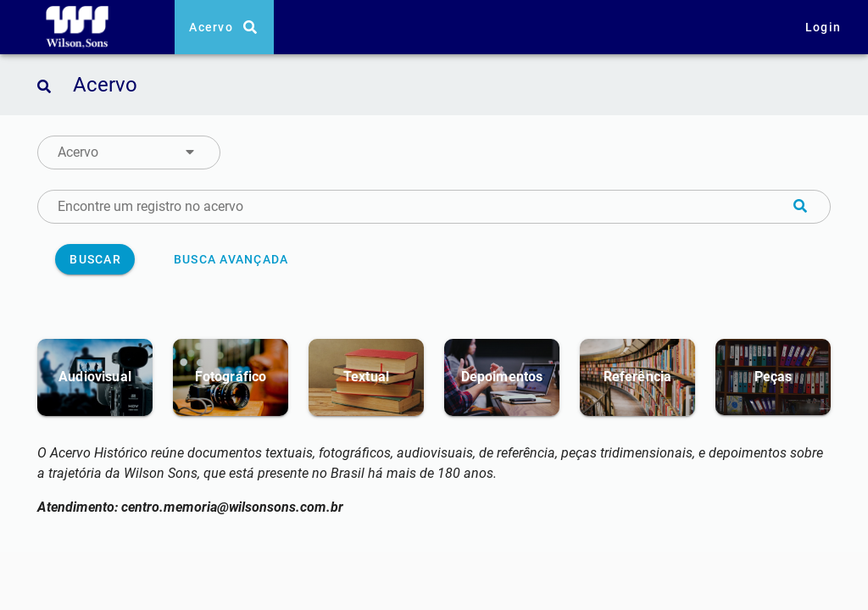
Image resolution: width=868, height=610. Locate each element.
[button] (129, 152)
